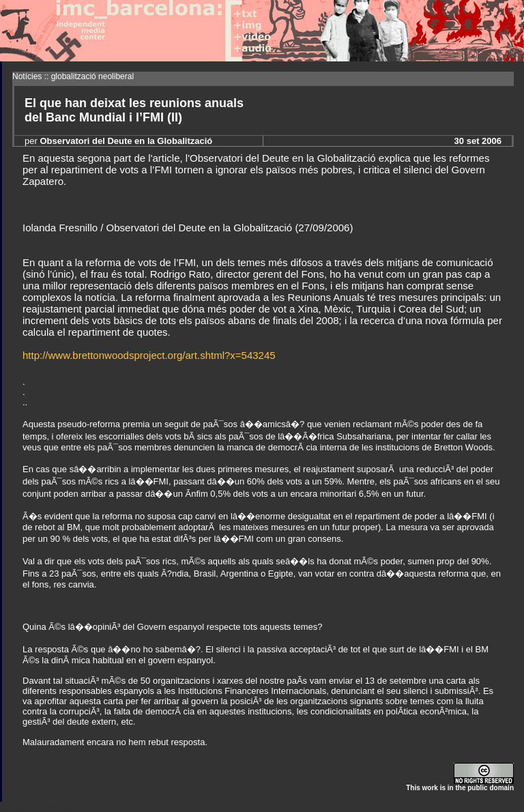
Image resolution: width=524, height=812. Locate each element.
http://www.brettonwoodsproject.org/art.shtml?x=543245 (149, 355)
